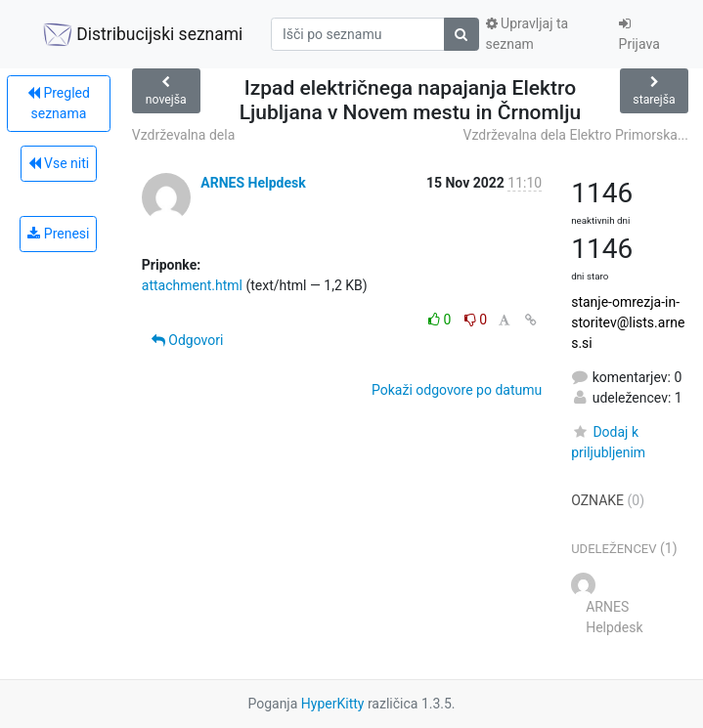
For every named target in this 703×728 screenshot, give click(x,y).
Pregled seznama (59, 103)
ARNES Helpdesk (253, 183)
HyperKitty (333, 704)
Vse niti (59, 163)
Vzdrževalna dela (183, 135)
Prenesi (58, 234)
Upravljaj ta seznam (527, 34)
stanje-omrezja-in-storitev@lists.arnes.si (628, 322)
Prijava (639, 34)
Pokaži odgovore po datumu (457, 390)
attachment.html (192, 285)
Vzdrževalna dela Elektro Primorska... (576, 135)
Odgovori (188, 340)
